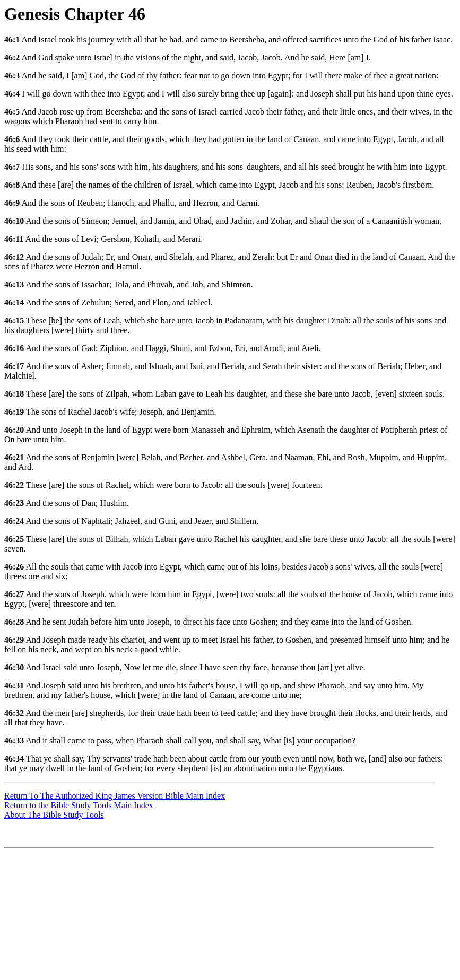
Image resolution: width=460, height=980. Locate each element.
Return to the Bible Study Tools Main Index (79, 805)
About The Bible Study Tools (54, 815)
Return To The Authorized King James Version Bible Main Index (115, 796)
